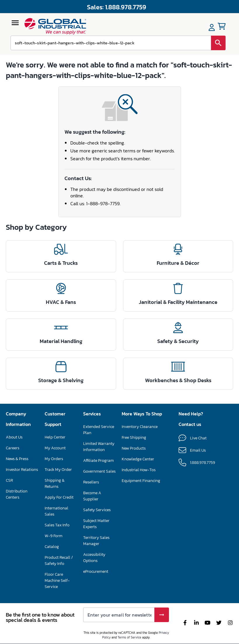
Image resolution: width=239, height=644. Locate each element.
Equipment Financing (141, 481)
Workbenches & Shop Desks (178, 380)
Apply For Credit (59, 497)
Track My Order (58, 470)
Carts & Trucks (61, 263)
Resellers (91, 482)
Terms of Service (129, 637)
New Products (134, 448)
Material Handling (61, 341)
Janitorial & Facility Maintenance (178, 302)
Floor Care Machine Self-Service (57, 581)
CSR (9, 480)
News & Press (17, 459)
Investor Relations (22, 470)
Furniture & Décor (178, 263)
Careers (13, 448)
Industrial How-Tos (139, 470)
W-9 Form (54, 536)
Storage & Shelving (61, 380)
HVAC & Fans (61, 302)
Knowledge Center (138, 459)
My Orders (54, 459)
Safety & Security (178, 341)
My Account (55, 448)
